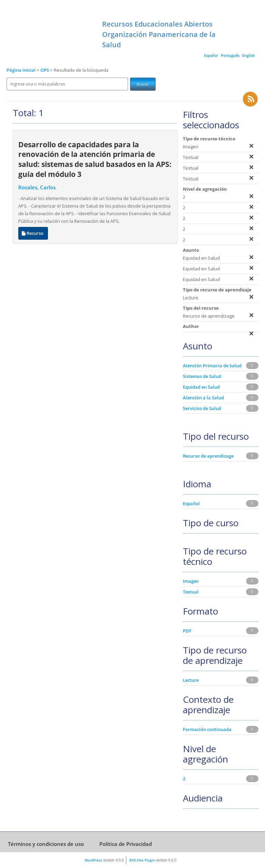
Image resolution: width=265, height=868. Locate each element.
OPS (45, 70)
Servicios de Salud (202, 408)
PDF (187, 631)
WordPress (93, 860)
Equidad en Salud (201, 387)
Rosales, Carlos (37, 187)
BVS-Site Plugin (142, 860)
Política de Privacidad (126, 844)
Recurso (33, 233)
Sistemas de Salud (202, 376)
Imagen (191, 581)
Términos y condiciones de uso (46, 844)
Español (211, 55)
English (249, 55)
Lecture (191, 680)
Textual (191, 592)
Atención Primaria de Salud (212, 366)
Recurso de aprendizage (208, 456)
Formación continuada (207, 729)
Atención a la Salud (203, 398)
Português (230, 55)
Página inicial (21, 70)
